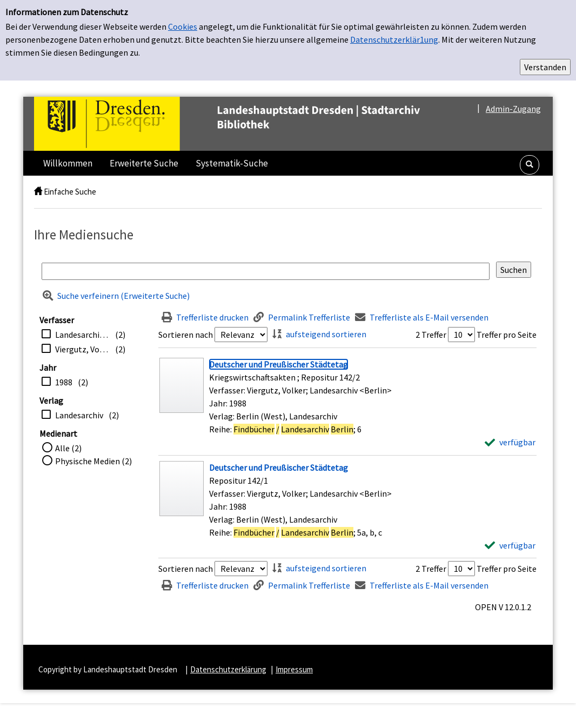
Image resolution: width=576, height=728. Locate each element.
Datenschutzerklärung (228, 669)
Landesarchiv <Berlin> (82, 335)
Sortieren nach (186, 335)
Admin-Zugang (513, 109)
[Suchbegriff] (266, 271)
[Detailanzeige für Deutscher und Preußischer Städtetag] (279, 364)
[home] (38, 192)
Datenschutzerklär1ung (394, 39)
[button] (530, 165)
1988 (64, 382)
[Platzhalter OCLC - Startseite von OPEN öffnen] (250, 124)
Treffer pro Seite (507, 335)
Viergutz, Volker (82, 349)
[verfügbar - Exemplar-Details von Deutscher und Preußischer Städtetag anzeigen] (510, 442)
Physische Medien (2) (93, 461)
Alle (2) (68, 448)
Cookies (183, 26)
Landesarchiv (79, 415)
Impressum (294, 669)
